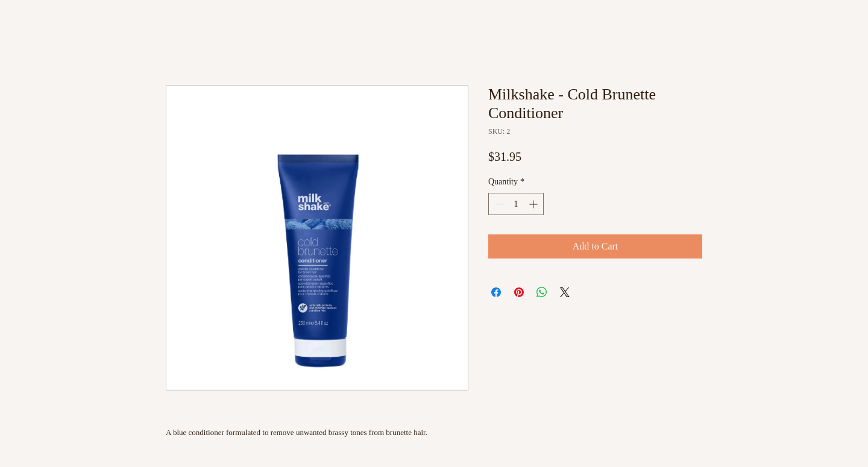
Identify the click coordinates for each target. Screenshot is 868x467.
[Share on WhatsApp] (542, 292)
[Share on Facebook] (496, 292)
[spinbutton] (516, 204)
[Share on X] (565, 292)
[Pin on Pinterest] (519, 292)
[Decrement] (498, 204)
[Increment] (534, 204)
